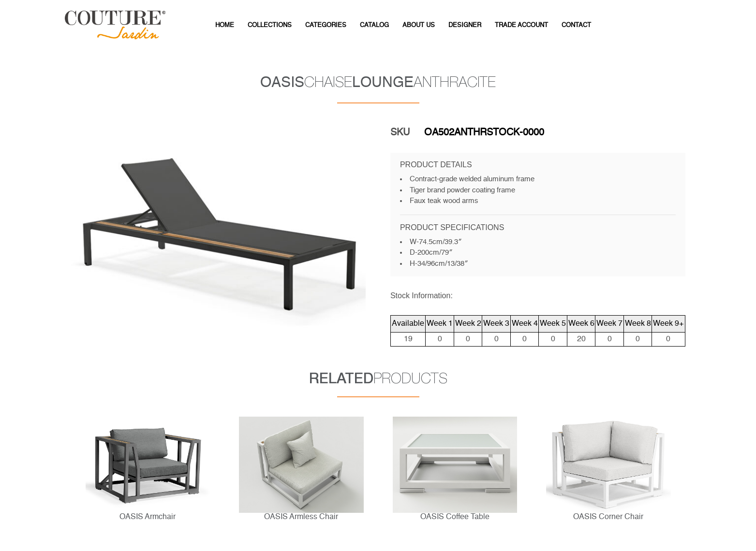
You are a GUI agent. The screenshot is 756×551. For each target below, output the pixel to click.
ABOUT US (419, 25)
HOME (225, 25)
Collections (270, 25)
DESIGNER (465, 25)
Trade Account (521, 25)
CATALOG (374, 25)
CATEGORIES (326, 25)
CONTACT (576, 25)
